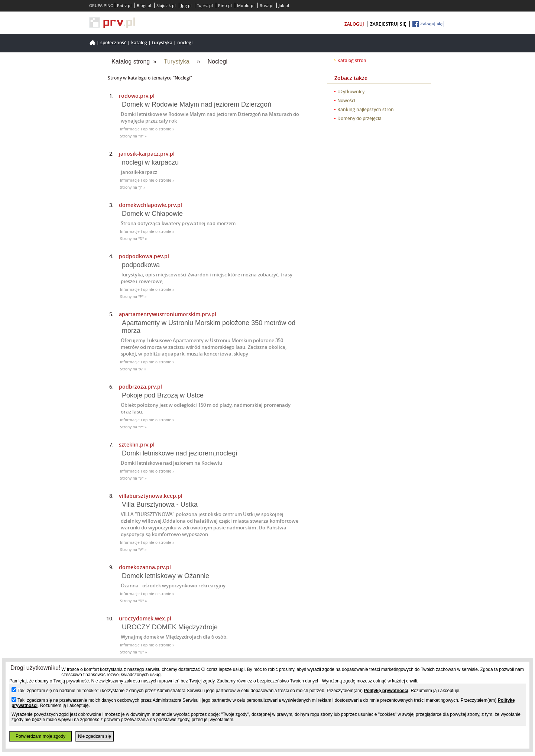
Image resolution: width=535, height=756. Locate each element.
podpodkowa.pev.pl (144, 256)
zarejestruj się (388, 24)
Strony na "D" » (134, 239)
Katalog (139, 43)
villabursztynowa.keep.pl (151, 496)
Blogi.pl (144, 5)
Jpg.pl (186, 5)
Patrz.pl (124, 5)
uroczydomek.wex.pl (145, 618)
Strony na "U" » (134, 652)
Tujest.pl (205, 5)
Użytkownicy (351, 92)
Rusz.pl (267, 5)
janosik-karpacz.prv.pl (147, 154)
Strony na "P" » (133, 297)
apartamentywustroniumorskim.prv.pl (168, 314)
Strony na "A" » (133, 369)
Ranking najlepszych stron (366, 109)
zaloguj (354, 24)
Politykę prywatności (386, 691)
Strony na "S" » (133, 478)
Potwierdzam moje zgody (40, 736)
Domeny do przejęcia (359, 118)
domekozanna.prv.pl (145, 567)
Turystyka (162, 43)
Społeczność (113, 43)
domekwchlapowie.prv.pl (150, 205)
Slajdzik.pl (166, 5)
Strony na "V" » (133, 550)
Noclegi (185, 43)
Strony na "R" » (133, 136)
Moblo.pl (246, 5)
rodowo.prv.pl (137, 96)
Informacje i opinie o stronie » (147, 129)
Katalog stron (352, 60)
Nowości (346, 100)
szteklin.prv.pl (137, 444)
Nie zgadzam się (95, 736)
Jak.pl (284, 5)
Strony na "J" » (133, 187)
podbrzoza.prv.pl (140, 387)
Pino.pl (225, 5)
